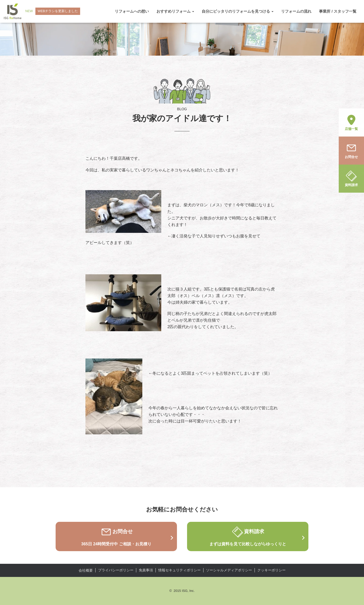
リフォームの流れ (296, 11)
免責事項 (146, 570)
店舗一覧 (351, 122)
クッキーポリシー (271, 570)
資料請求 (351, 178)
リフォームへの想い (132, 11)
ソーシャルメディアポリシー (229, 570)
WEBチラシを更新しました (58, 11)
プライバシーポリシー (116, 570)
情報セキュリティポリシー (179, 570)
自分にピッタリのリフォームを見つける (238, 11)
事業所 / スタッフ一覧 (338, 11)
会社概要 (86, 570)
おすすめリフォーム (175, 11)
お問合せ (351, 150)
